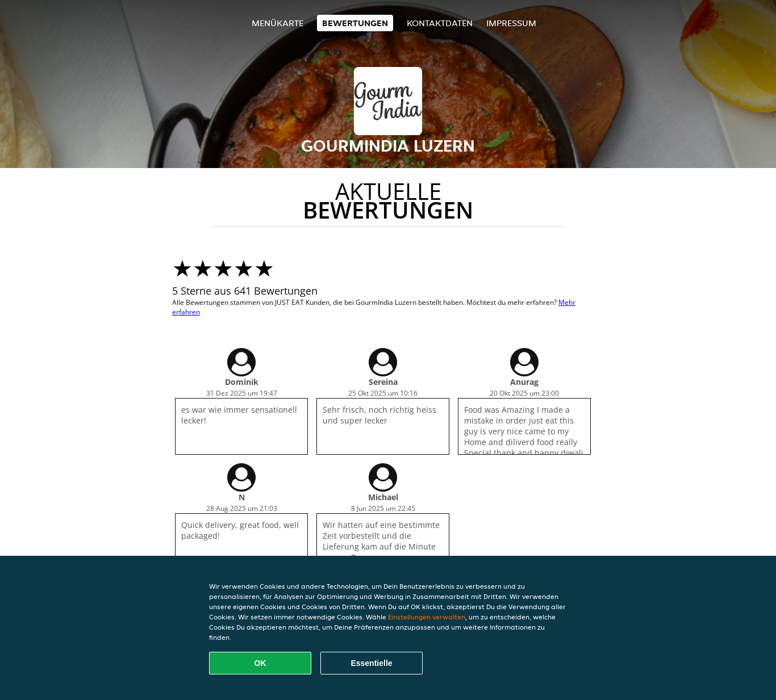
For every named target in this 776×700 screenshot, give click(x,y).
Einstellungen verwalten (427, 617)
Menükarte (278, 23)
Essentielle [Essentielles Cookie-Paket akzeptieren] (371, 663)
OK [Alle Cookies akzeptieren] (260, 663)
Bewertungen (355, 23)
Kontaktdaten (440, 23)
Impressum (511, 23)
